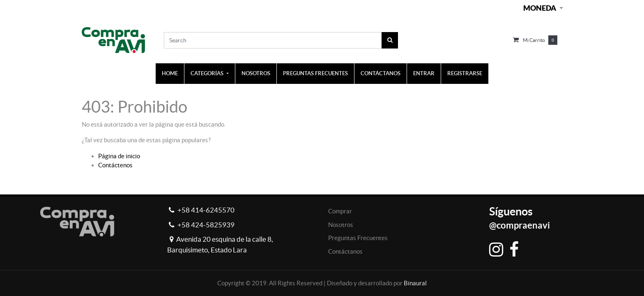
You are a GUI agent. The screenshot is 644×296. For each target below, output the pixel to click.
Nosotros (341, 225)
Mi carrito (534, 40)
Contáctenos (115, 165)
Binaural (415, 283)
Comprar (340, 211)
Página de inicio (119, 156)
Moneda (540, 8)
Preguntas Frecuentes (358, 238)
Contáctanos (345, 251)
